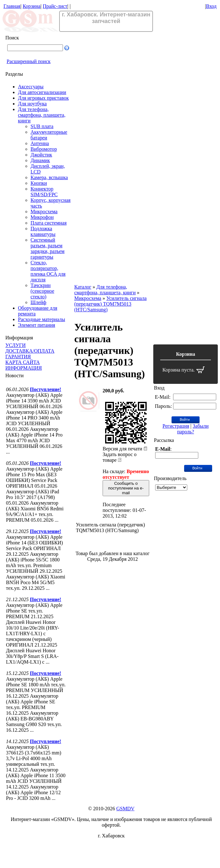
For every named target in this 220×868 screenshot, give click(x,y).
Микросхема (44, 211)
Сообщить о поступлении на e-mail (126, 488)
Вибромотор (44, 149)
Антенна (40, 143)
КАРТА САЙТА (23, 362)
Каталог (83, 287)
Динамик (40, 160)
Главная (12, 6)
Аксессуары (31, 87)
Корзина (32, 6)
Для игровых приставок (43, 98)
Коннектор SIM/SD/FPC (44, 192)
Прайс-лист (55, 6)
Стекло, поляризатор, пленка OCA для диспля (48, 271)
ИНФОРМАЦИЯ (24, 368)
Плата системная (49, 223)
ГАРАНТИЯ (18, 357)
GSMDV (125, 809)
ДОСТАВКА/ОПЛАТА (30, 351)
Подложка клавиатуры (43, 231)
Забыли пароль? (193, 429)
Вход (211, 6)
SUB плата (42, 126)
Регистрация (176, 426)
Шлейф (38, 302)
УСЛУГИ (16, 345)
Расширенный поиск (29, 61)
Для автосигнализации (42, 92)
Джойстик (41, 155)
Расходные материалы (42, 319)
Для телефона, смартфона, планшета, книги (42, 115)
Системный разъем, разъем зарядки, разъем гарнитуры (48, 248)
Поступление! (45, 389)
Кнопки (39, 183)
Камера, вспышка (49, 177)
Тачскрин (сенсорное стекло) (42, 291)
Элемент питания (37, 325)
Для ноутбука (32, 104)
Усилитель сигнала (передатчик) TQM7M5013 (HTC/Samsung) (110, 304)
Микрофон (42, 217)
